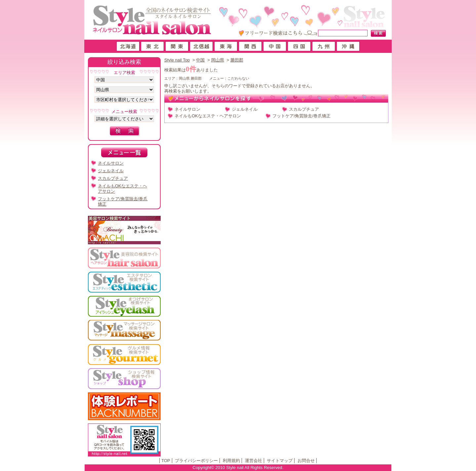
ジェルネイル (245, 109)
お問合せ (306, 461)
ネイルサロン (187, 109)
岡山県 (218, 60)
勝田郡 (237, 60)
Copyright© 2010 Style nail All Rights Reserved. (238, 468)
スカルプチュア (304, 109)
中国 (200, 60)
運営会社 (254, 461)
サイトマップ (280, 461)
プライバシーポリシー (196, 461)
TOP (166, 461)
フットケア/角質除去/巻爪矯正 (301, 116)
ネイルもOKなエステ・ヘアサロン (208, 116)
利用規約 (231, 461)
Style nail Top (177, 60)
